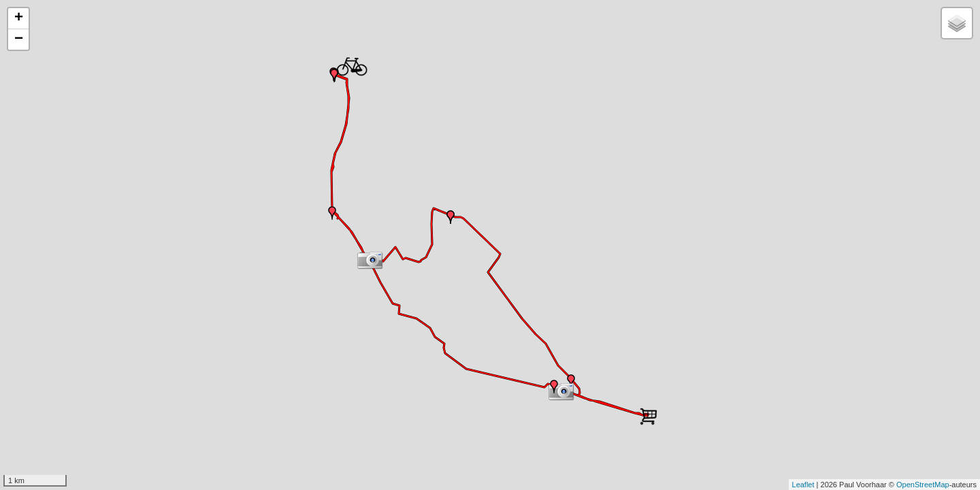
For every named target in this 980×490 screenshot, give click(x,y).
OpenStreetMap (923, 485)
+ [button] (19, 18)
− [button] (19, 39)
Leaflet (803, 485)
